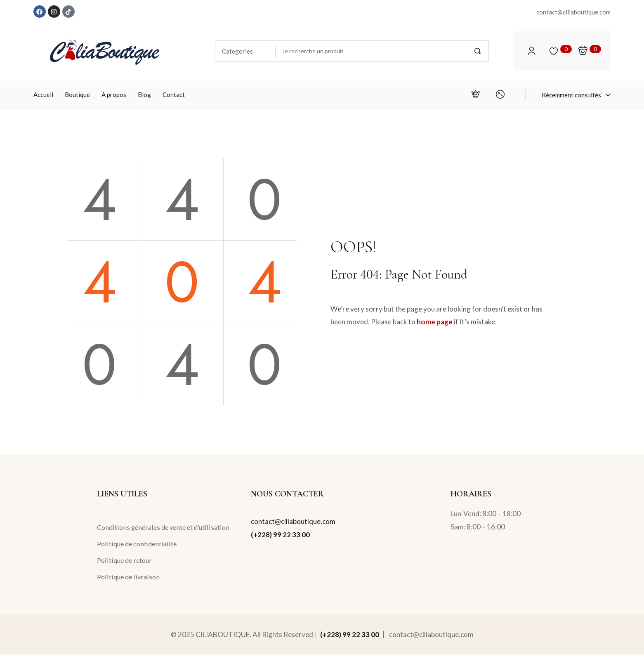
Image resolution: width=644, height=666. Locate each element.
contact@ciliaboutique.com (293, 521)
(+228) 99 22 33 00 (280, 535)
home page (435, 322)
